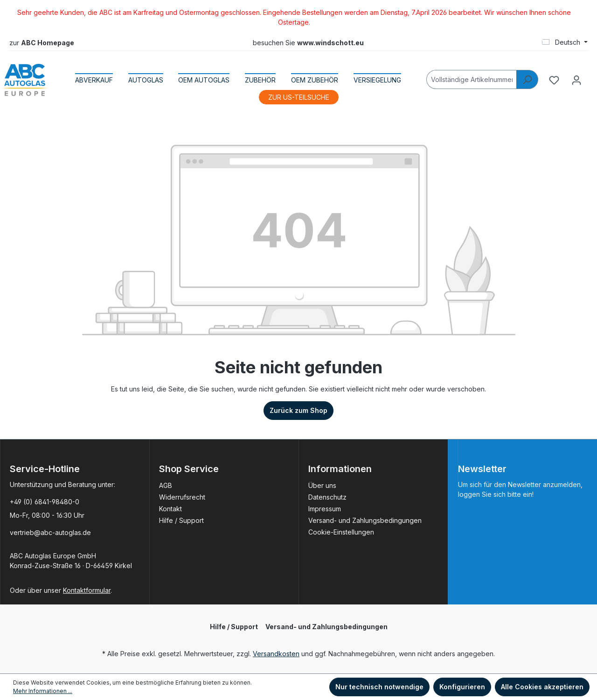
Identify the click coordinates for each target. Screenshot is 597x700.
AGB (166, 485)
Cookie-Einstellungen (341, 532)
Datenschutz (327, 497)
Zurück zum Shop (298, 410)
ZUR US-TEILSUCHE (299, 97)
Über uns (322, 485)
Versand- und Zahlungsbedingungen (365, 520)
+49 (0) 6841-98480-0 (45, 502)
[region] (298, 17)
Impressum (325, 509)
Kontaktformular (87, 590)
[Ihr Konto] (576, 80)
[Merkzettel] (554, 80)
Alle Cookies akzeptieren (542, 687)
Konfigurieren (462, 687)
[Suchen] (527, 79)
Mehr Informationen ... (43, 691)
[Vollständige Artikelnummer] (472, 79)
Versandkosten (276, 654)
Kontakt (170, 509)
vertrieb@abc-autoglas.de (50, 532)
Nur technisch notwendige (379, 687)
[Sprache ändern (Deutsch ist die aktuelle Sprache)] (565, 42)
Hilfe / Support (181, 520)
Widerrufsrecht (182, 497)
